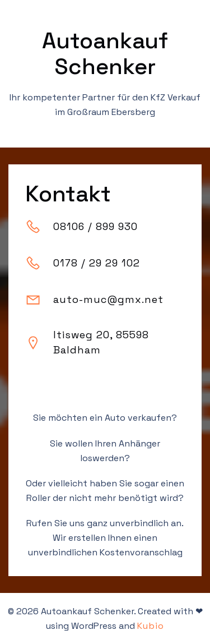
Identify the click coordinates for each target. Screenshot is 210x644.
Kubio (151, 626)
